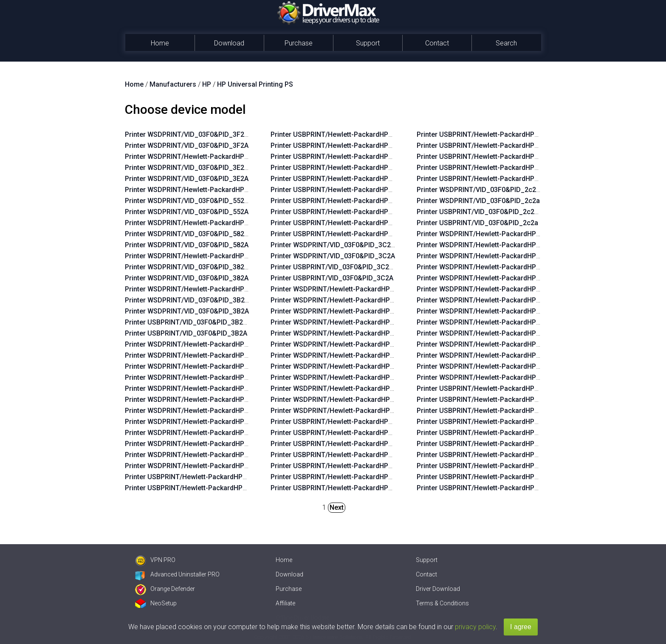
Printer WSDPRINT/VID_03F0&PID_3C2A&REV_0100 (351, 245)
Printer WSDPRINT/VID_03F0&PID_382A (187, 278)
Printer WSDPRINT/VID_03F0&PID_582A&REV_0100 (205, 234)
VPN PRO (155, 560)
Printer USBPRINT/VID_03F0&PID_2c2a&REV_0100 (495, 212)
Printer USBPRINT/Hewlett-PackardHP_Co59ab (343, 223)
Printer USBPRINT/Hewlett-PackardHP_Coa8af (489, 179)
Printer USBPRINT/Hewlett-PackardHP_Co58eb (343, 212)
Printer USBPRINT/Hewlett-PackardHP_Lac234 (489, 422)
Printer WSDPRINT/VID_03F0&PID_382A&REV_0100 (205, 267)
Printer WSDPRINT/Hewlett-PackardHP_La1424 (198, 223)
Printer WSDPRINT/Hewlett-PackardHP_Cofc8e (198, 256)
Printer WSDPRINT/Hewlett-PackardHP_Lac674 (490, 300)
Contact (437, 43)
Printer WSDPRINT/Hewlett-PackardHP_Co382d (344, 400)
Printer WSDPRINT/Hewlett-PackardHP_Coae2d (199, 466)
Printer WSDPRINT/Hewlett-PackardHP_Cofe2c (344, 300)
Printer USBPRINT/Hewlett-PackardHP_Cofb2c (343, 488)
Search (506, 43)
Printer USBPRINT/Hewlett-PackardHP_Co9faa (197, 488)
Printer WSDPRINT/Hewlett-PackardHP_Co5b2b (199, 377)
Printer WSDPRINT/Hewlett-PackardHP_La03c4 (490, 256)
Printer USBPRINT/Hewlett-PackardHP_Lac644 (489, 388)
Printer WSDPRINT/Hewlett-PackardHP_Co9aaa (199, 411)
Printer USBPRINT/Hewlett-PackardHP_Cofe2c (343, 433)
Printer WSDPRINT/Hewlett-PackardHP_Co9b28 (199, 400)
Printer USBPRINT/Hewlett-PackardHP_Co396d (490, 157)
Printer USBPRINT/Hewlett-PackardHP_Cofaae (343, 477)
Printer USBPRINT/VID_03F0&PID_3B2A (186, 333)
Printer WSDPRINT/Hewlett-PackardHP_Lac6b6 (490, 311)
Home (160, 43)
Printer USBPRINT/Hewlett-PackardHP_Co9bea (343, 157)
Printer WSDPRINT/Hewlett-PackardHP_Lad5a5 (198, 157)
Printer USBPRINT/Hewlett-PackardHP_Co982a (343, 201)
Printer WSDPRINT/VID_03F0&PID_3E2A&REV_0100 (205, 168)
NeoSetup (156, 603)
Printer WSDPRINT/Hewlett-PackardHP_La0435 (490, 366)
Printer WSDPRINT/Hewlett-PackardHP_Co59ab (199, 455)
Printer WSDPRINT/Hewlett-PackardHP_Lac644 (490, 234)
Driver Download (438, 589)
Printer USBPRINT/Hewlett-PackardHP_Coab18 (198, 477)
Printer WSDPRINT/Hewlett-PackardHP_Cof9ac (344, 377)
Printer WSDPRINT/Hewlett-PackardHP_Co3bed (344, 366)
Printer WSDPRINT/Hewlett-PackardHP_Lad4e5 (198, 190)
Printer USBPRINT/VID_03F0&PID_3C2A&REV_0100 (350, 267)
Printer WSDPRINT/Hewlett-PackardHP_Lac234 (490, 267)
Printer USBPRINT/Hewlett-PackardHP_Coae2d (343, 234)
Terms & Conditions (442, 603)
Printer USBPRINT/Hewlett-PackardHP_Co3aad (343, 455)
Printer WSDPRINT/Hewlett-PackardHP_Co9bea (199, 388)
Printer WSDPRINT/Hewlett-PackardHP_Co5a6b (199, 422)
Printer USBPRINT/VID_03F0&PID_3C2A (332, 278)
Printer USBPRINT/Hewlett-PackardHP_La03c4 (489, 411)
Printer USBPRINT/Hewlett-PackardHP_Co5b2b (343, 145)
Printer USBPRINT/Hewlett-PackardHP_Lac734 (489, 477)
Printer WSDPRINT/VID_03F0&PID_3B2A (187, 311)
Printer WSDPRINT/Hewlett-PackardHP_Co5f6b (198, 366)
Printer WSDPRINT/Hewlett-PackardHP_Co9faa (198, 355)
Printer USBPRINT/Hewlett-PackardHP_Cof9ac (489, 145)
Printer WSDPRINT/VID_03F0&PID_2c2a (478, 201)
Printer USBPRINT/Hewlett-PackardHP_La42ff (488, 400)
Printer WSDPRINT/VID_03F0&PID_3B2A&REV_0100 (205, 300)
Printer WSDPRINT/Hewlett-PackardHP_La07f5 (489, 333)
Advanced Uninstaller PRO (177, 574)
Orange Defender (165, 589)
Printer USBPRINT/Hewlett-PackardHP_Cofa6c (343, 466)
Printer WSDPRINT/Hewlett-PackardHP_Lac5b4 (490, 344)
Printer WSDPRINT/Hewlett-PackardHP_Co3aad (344, 322)
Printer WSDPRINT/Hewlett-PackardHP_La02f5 (489, 278)
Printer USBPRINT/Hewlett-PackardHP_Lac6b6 (489, 466)
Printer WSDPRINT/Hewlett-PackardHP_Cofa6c (344, 333)
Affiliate (285, 603)
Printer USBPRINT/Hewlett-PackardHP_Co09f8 (343, 422)
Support (368, 43)
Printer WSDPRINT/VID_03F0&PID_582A (187, 245)
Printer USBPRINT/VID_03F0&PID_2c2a (477, 223)
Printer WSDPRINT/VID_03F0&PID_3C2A (333, 256)
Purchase (299, 43)
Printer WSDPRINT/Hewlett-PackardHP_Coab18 (199, 344)
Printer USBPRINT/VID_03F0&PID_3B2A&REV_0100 (204, 322)
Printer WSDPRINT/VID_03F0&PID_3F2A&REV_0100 (205, 134)
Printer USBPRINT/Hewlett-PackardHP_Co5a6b (343, 190)
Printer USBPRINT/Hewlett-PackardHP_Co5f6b (343, 134)
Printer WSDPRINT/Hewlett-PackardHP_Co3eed (344, 311)
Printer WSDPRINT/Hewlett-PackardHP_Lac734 (490, 322)
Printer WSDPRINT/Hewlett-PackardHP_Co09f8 (344, 289)
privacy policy (475, 627)
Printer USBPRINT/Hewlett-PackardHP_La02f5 (488, 433)
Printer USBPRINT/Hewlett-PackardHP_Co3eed (343, 444)
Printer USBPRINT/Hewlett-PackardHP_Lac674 (489, 455)
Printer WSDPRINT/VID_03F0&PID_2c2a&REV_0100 (496, 190)
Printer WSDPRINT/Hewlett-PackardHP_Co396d (344, 388)
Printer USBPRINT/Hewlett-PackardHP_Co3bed (490, 134)
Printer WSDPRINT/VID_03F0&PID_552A (187, 212)
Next (337, 507)
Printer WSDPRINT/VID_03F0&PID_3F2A (187, 145)
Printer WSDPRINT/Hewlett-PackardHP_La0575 (490, 355)
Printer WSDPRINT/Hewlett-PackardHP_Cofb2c (344, 355)
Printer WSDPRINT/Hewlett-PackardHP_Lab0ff (489, 377)
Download (229, 43)
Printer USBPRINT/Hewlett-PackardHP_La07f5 (488, 488)
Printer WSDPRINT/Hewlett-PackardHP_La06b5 (490, 289)
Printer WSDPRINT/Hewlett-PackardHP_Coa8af (344, 411)
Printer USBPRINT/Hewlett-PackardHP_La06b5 (489, 444)
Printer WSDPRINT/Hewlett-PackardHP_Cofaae (344, 344)
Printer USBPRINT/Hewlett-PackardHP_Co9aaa (343, 179)
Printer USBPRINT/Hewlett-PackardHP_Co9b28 (343, 168)
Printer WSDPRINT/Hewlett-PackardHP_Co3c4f (198, 289)
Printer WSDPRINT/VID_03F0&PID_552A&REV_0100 (205, 201)
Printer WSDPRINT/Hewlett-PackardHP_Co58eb (199, 444)
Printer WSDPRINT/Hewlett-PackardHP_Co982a (199, 433)
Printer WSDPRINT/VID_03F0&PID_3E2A (187, 179)
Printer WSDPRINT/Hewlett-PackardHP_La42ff (489, 245)
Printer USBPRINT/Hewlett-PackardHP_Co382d (490, 168)
